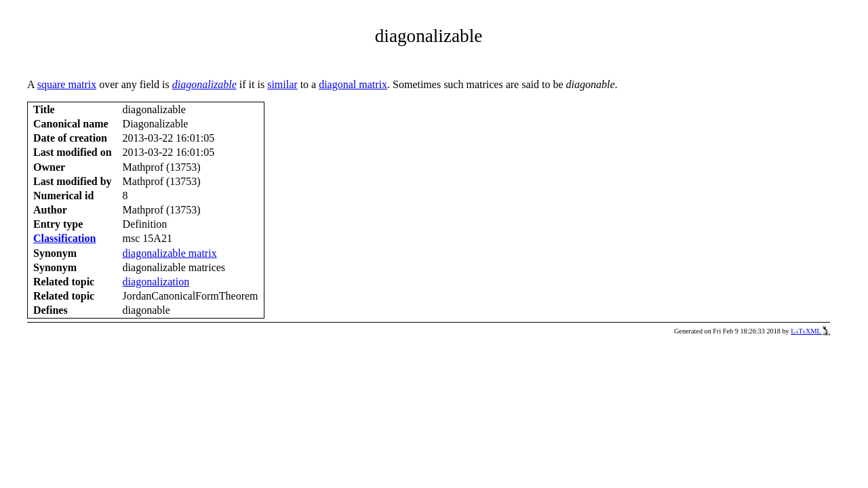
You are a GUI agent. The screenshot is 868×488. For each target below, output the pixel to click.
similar (282, 84)
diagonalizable (204, 84)
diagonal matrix (353, 84)
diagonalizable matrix (170, 253)
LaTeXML (810, 331)
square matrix (67, 84)
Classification (64, 238)
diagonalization (156, 282)
